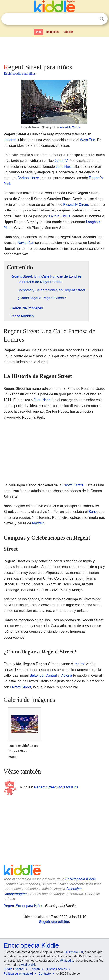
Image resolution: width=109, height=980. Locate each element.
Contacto (45, 973)
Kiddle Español (14, 969)
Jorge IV (61, 161)
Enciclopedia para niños (20, 73)
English (68, 32)
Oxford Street (21, 687)
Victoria (66, 675)
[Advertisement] (54, 49)
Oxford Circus (60, 216)
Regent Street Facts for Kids (56, 787)
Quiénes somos (56, 969)
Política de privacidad (18, 973)
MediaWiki (28, 965)
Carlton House (29, 178)
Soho (93, 512)
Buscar (102, 19)
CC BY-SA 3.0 (73, 952)
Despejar (93, 19)
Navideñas (26, 243)
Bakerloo (37, 675)
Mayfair (38, 523)
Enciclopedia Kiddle (80, 879)
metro (79, 664)
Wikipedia (67, 961)
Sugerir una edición (54, 922)
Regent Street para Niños (23, 906)
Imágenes (53, 32)
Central (51, 675)
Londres (10, 140)
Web (39, 32)
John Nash (64, 167)
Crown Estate (73, 485)
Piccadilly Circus (70, 127)
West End (88, 140)
